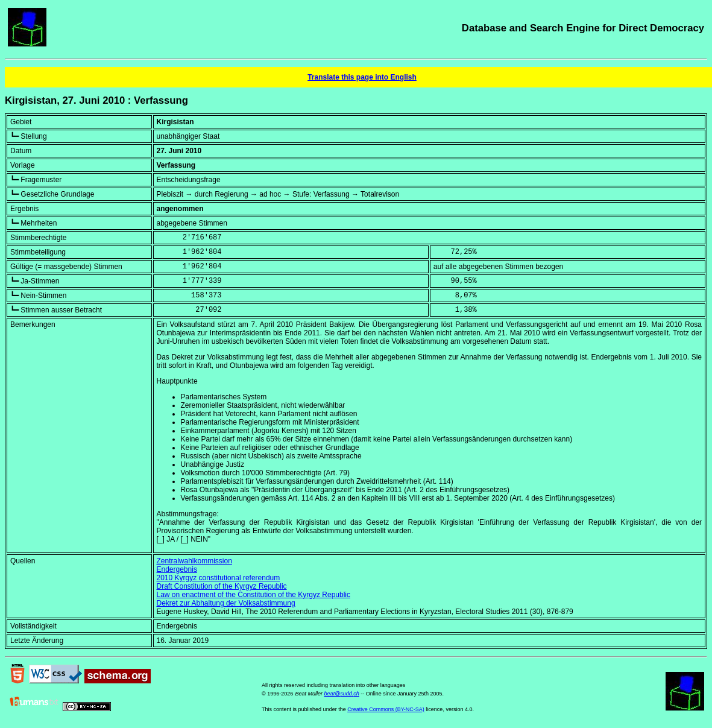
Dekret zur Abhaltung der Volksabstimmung (226, 603)
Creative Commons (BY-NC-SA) (386, 709)
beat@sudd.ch (342, 694)
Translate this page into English (362, 77)
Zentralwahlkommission (194, 561)
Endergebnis (177, 569)
